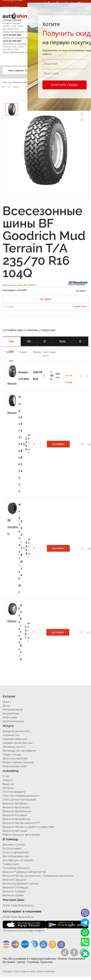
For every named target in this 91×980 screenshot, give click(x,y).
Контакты (8, 788)
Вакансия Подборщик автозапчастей (24, 872)
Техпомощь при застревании (19, 751)
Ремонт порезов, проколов (18, 762)
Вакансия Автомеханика (17, 811)
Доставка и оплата (14, 845)
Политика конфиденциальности (21, 796)
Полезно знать (11, 864)
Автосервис (11, 21)
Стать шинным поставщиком (19, 800)
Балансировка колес (15, 766)
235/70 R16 (38, 376)
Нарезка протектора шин (18, 743)
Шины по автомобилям (16, 852)
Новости (8, 780)
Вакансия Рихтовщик (15, 815)
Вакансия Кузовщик (14, 891)
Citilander (19, 632)
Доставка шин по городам (18, 860)
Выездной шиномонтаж (16, 731)
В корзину (58, 444)
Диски (6, 706)
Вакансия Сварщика (15, 880)
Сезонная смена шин (15, 739)
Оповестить (80, 307)
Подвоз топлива (12, 755)
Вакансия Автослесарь (16, 807)
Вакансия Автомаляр (15, 803)
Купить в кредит (12, 849)
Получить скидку (64, 85)
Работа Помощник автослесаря (21, 835)
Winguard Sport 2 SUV (20, 444)
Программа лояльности (16, 868)
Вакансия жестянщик (15, 831)
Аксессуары (11, 7)
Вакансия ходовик (13, 895)
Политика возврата (14, 792)
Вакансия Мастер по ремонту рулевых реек (29, 827)
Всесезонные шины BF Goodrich (19, 285)
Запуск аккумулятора (15, 758)
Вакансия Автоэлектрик (17, 819)
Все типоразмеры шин (16, 856)
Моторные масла (13, 710)
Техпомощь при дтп (14, 747)
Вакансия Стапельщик (16, 887)
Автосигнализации (16, 14)
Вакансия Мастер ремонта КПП (21, 823)
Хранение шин (11, 735)
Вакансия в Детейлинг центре (20, 884)
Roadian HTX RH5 (24, 376)
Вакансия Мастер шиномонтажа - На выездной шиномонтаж (38, 876)
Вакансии (8, 784)
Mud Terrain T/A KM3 (20, 548)
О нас (6, 776)
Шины (6, 702)
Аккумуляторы (11, 713)
